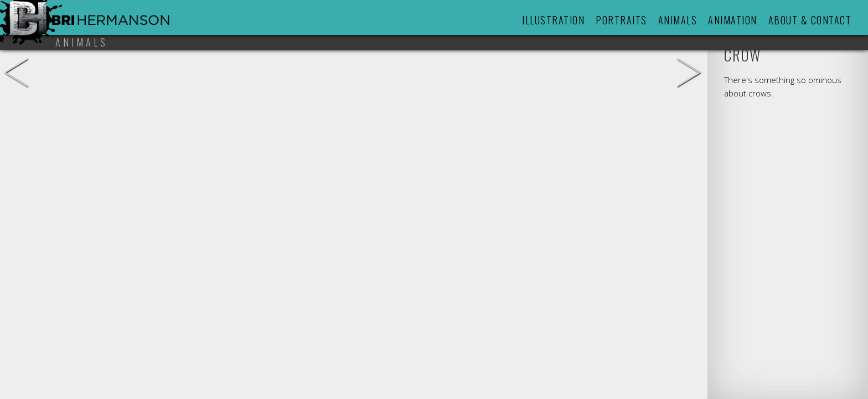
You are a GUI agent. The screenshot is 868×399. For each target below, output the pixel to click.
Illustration (553, 20)
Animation (733, 20)
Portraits (621, 20)
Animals (678, 20)
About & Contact (810, 20)
